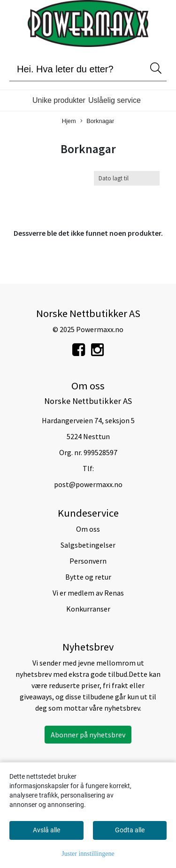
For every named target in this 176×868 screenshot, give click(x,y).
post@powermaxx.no (88, 484)
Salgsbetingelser (88, 545)
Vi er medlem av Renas (88, 593)
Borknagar (97, 121)
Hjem (69, 121)
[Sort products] (127, 178)
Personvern (88, 561)
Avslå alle (46, 830)
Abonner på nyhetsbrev (88, 735)
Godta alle (130, 830)
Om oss (88, 529)
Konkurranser (88, 609)
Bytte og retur (88, 577)
